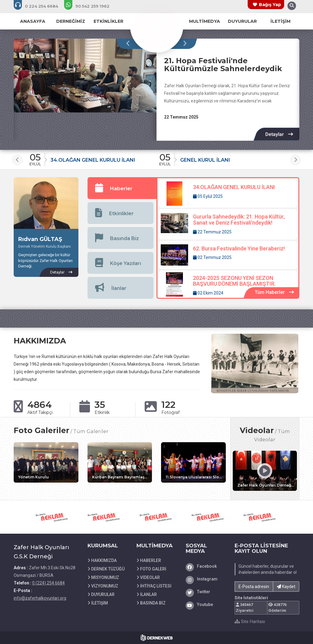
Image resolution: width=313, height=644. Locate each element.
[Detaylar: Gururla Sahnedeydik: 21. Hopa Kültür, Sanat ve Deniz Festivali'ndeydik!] (228, 224)
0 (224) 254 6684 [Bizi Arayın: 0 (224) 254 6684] (48, 583)
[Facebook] (206, 566)
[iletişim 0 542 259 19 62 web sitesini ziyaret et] (53, 517)
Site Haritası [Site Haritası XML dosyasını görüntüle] (250, 622)
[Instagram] (206, 579)
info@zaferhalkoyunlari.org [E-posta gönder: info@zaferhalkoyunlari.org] (40, 598)
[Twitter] (206, 592)
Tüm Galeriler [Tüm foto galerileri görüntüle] (91, 431)
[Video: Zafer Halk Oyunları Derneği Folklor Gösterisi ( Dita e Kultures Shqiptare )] (265, 471)
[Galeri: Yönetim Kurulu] (46, 462)
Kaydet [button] (286, 587)
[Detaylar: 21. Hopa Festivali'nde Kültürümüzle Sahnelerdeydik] (279, 134)
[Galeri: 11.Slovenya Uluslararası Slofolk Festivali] (193, 462)
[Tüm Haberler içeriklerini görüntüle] (274, 293)
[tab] (122, 188)
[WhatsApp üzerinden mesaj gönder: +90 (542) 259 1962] (91, 6)
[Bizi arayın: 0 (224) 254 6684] (40, 6)
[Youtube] (206, 604)
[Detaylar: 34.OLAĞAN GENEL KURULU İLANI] (228, 194)
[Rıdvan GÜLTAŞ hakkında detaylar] (61, 272)
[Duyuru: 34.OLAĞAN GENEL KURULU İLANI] (92, 158)
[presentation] (130, 44)
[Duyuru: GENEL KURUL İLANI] (222, 158)
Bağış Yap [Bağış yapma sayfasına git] (270, 5)
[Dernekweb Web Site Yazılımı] (157, 638)
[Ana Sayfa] (156, 26)
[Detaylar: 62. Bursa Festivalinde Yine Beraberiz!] (228, 255)
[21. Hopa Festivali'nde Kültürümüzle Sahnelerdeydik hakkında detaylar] (85, 76)
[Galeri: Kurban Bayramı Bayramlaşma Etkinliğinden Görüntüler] (120, 462)
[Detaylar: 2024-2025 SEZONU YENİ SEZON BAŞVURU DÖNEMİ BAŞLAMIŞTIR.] (228, 286)
